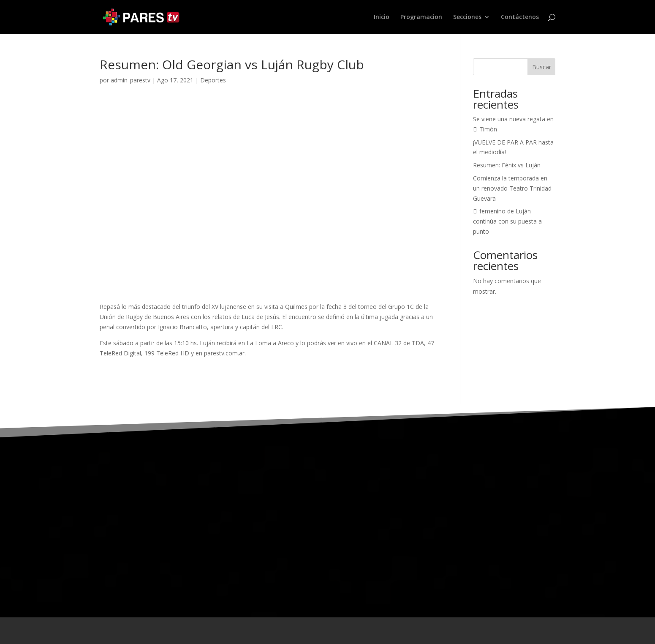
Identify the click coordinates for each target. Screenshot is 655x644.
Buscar (542, 67)
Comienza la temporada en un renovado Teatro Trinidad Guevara (512, 188)
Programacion (421, 17)
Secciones (467, 17)
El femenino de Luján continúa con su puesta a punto (507, 221)
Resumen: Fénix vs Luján (507, 165)
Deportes (213, 80)
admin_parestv (130, 80)
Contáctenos (520, 17)
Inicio (382, 17)
